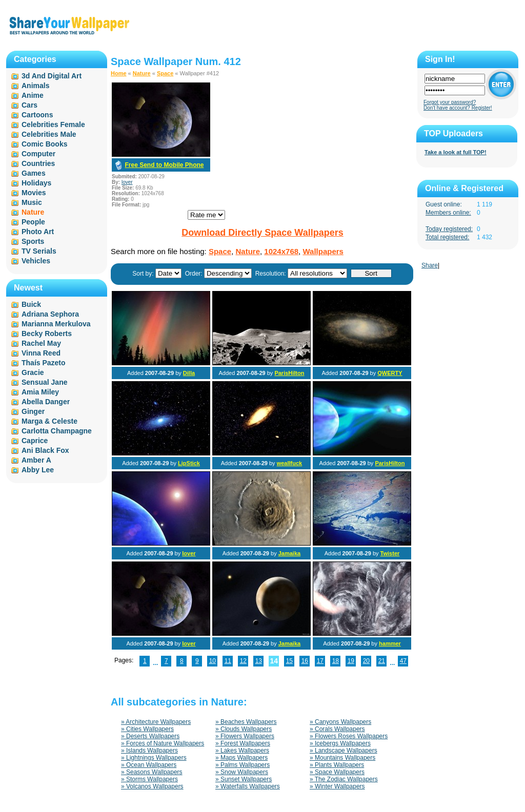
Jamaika (289, 553)
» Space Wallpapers (337, 772)
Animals (35, 86)
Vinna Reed (41, 353)
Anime (33, 95)
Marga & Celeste (49, 421)
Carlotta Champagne (57, 431)
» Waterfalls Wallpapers (248, 786)
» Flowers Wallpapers (245, 736)
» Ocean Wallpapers (149, 765)
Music (32, 202)
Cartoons (37, 115)
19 (351, 661)
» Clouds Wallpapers (244, 729)
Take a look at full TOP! (456, 152)
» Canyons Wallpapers (340, 722)
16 (305, 661)
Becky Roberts (47, 334)
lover (127, 182)
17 (320, 661)
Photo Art (38, 232)
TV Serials (39, 251)
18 (336, 661)
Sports (33, 241)
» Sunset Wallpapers (244, 779)
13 (259, 661)
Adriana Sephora (50, 314)
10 (213, 661)
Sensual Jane (45, 382)
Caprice (35, 441)
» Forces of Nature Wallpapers (163, 743)
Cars (29, 105)
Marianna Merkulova (56, 324)
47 (403, 661)
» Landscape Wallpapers (344, 751)
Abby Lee (38, 470)
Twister (390, 553)
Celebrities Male (49, 134)
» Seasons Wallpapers (152, 772)
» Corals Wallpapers (337, 729)
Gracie (33, 372)
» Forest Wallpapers (243, 743)
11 (228, 661)
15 (289, 661)
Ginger (33, 411)
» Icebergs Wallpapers (340, 743)
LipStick (189, 463)
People (33, 222)
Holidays (36, 183)
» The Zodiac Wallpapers (344, 779)
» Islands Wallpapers (149, 751)
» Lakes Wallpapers (242, 751)
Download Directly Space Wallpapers (262, 233)
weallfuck (290, 463)
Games (34, 173)
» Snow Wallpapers (242, 772)
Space (165, 73)
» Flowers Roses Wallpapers (349, 736)
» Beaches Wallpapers (246, 722)
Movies (34, 193)
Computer (38, 154)
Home (119, 73)
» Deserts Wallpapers (150, 736)
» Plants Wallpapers (337, 765)
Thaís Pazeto (44, 363)
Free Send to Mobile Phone (164, 165)
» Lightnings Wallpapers (154, 758)
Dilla (189, 373)
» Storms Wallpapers (149, 779)
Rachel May (41, 343)
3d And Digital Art (52, 76)
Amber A (36, 460)
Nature (142, 73)
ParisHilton (289, 373)
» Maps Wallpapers (241, 758)
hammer (390, 643)
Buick (31, 304)
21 (382, 661)
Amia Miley (40, 392)
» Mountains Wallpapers (342, 758)
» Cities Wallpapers (147, 729)
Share (430, 265)
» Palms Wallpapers (243, 765)
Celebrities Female (53, 124)
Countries (38, 163)
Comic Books (44, 144)
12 (243, 661)
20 (366, 661)
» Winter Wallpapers (337, 786)
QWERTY (390, 373)
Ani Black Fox (45, 450)
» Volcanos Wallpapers (152, 786)
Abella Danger (46, 402)
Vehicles (36, 261)
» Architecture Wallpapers (156, 722)
